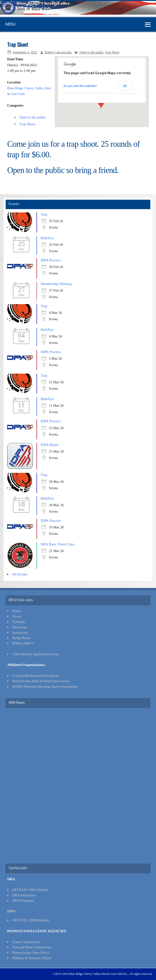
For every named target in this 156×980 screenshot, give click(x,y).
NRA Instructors (24, 895)
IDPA (11, 911)
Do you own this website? (80, 86)
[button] (101, 104)
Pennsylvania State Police (31, 952)
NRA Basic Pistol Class (57, 544)
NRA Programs (23, 900)
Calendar (19, 622)
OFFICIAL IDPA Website (31, 920)
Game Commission (26, 942)
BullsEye (47, 238)
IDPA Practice (51, 260)
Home (17, 611)
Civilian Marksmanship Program (36, 676)
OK (125, 86)
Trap (44, 214)
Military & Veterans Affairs (32, 958)
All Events (20, 574)
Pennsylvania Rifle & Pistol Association (41, 681)
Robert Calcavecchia (58, 52)
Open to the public (92, 52)
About (17, 616)
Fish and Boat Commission (32, 947)
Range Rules (21, 638)
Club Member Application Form (35, 654)
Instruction (20, 632)
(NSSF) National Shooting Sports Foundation (45, 686)
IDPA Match (49, 445)
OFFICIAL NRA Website (31, 890)
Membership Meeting (56, 284)
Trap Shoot (112, 52)
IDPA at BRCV (23, 643)
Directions (20, 627)
